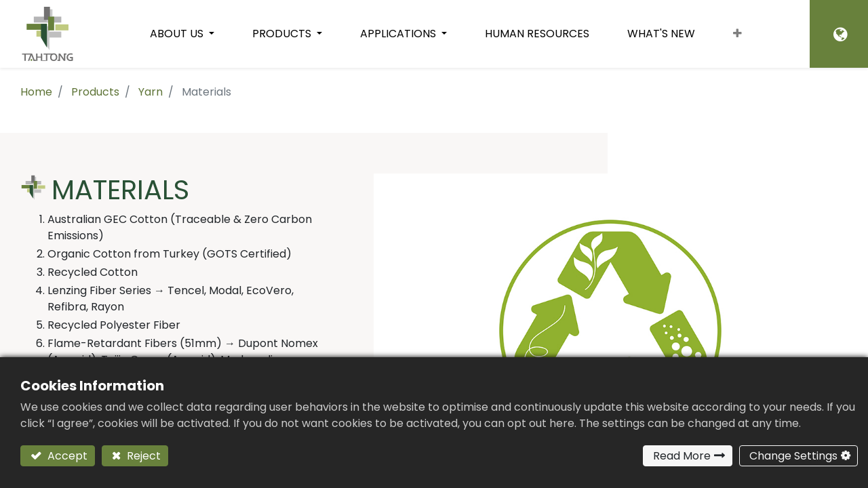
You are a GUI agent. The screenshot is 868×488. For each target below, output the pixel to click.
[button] (737, 34)
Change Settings (793, 456)
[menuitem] (537, 34)
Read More (682, 456)
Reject (142, 456)
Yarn (151, 92)
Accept (66, 456)
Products (95, 92)
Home (36, 92)
